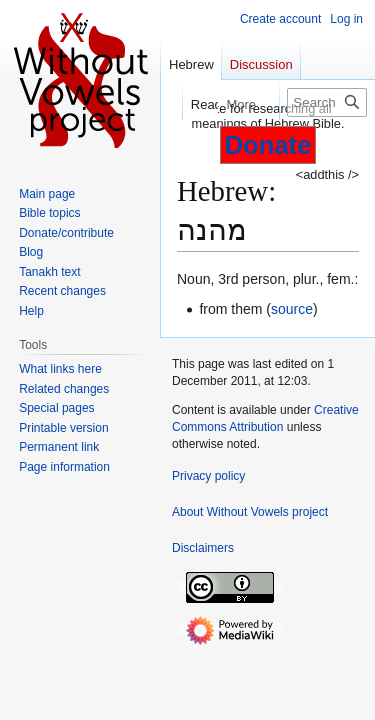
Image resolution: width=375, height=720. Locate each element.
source (292, 309)
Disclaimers (203, 548)
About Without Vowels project (250, 512)
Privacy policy (208, 476)
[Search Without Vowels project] (327, 102)
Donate (268, 145)
